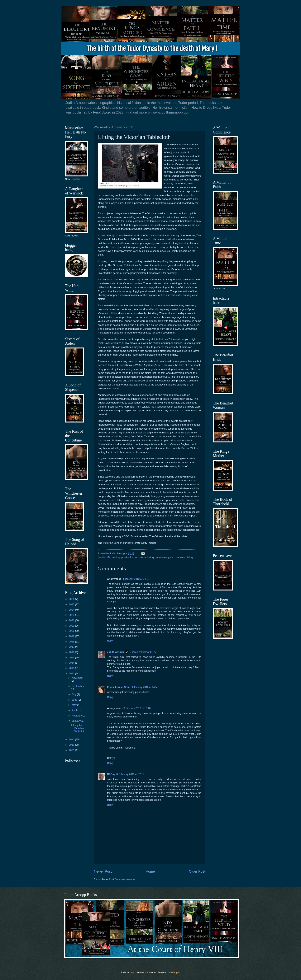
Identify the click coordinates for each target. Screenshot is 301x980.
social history (147, 557)
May (74, 705)
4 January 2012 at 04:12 (136, 579)
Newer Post (103, 871)
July (74, 694)
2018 (72, 642)
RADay (111, 774)
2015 (72, 658)
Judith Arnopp (116, 652)
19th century (113, 557)
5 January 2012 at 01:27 (143, 652)
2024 (72, 610)
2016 (72, 652)
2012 (72, 673)
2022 (72, 620)
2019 (72, 636)
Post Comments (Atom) (122, 879)
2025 (72, 604)
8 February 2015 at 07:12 (130, 774)
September (78, 686)
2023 (72, 615)
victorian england (165, 557)
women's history (184, 557)
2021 (72, 626)
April (75, 710)
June (75, 700)
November (77, 678)
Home (150, 871)
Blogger (175, 972)
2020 (72, 631)
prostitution (127, 557)
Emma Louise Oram (119, 687)
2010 (72, 745)
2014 (72, 663)
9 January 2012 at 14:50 (145, 687)
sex (137, 557)
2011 (72, 739)
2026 (72, 599)
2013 (72, 668)
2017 (72, 647)
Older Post (197, 871)
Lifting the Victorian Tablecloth (78, 728)
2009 (72, 750)
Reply (110, 641)
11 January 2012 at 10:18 (136, 708)
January (76, 721)
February (77, 716)
